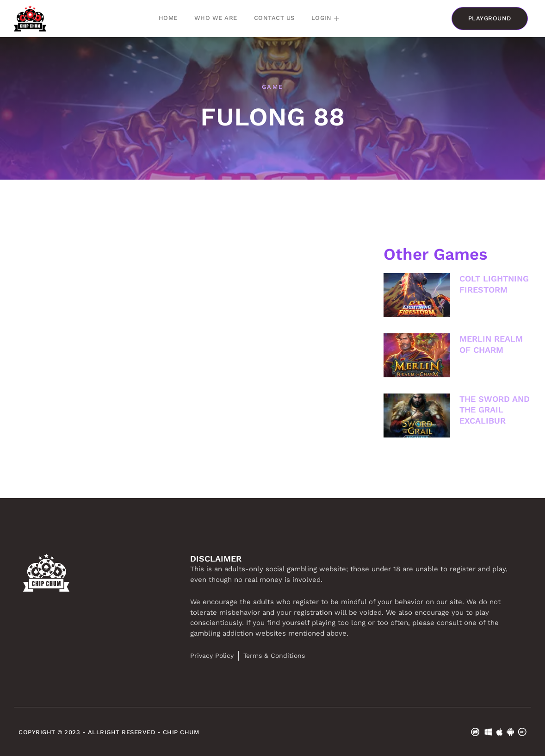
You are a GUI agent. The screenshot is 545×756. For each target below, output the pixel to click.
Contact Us (274, 18)
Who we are (216, 18)
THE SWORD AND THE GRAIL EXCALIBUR (495, 410)
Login (327, 18)
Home (168, 18)
